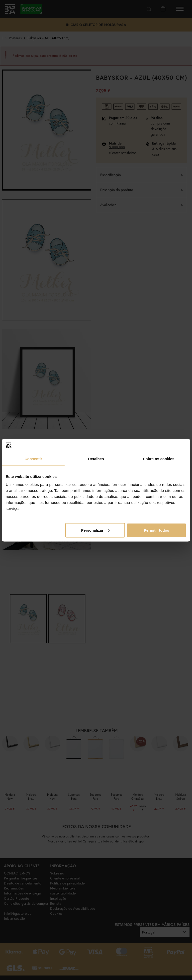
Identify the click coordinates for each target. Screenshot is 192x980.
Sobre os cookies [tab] (159, 459)
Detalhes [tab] (96, 459)
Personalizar (95, 530)
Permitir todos (157, 530)
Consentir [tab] (33, 459)
